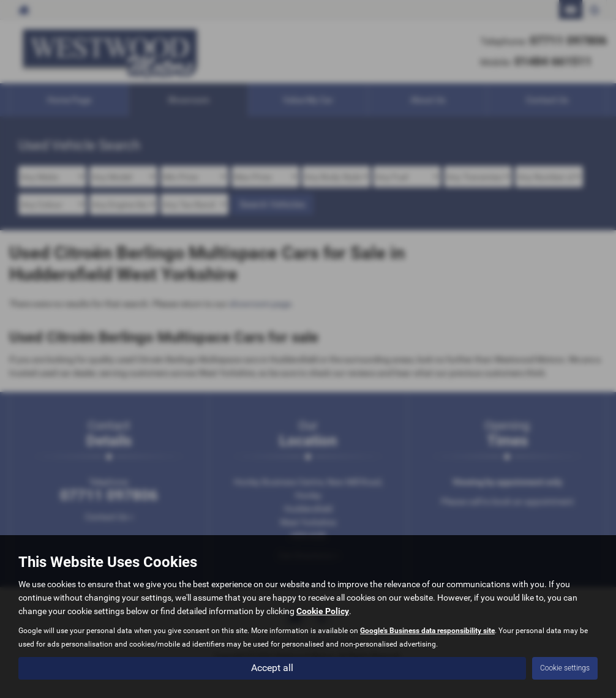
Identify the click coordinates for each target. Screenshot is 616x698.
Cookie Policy (323, 611)
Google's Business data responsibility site (427, 631)
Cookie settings (565, 668)
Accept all (272, 668)
